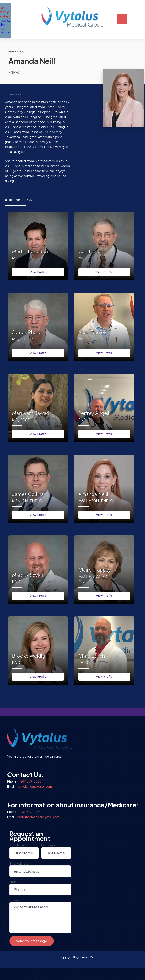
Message (15, 900)
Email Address (20, 863)
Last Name (50, 845)
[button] (122, 19)
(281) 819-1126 (29, 812)
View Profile (38, 272)
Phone (14, 882)
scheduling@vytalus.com (35, 786)
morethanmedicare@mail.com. (39, 817)
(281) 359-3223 (30, 781)
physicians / (16, 52)
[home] (73, 19)
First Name (18, 845)
